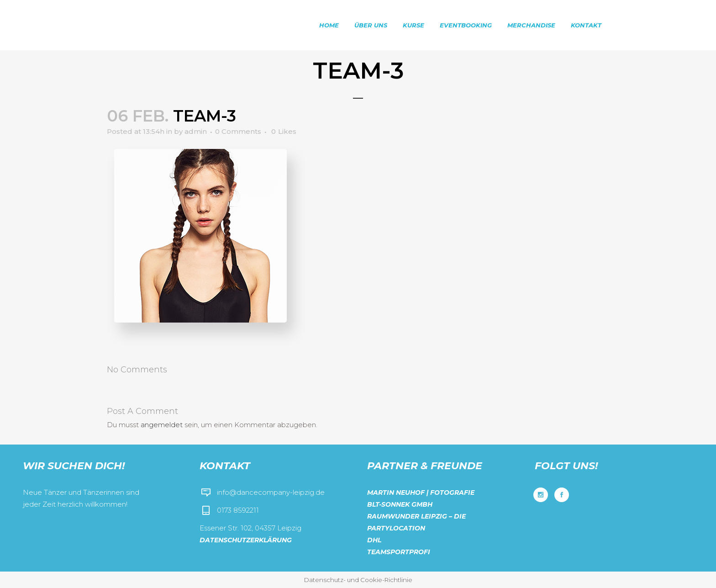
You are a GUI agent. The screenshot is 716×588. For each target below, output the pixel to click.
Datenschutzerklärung (246, 540)
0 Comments (238, 131)
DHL (374, 540)
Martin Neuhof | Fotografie (421, 493)
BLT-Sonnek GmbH (400, 504)
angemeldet (162, 425)
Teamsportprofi (399, 552)
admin (196, 131)
